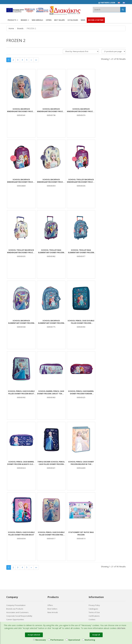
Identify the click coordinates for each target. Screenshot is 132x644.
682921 (78, 572)
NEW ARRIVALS (37, 20)
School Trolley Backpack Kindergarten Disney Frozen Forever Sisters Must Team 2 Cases (51, 181)
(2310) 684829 (57, 572)
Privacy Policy (94, 535)
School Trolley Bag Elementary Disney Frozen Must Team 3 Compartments (111, 181)
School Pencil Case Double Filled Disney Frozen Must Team (21, 322)
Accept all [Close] (96, 635)
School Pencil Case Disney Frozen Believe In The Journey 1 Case (51, 392)
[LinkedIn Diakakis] (97, 568)
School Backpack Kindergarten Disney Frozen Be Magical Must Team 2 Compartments (51, 110)
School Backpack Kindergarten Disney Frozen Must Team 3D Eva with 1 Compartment (21, 110)
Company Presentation (16, 535)
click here (121, 628)
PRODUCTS (13, 20)
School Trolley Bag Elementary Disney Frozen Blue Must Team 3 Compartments (21, 251)
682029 (69, 572)
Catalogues (73, 20)
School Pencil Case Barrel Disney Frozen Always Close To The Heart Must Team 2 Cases (111, 322)
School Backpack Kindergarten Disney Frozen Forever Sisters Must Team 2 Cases (111, 110)
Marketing (89, 640)
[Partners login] (108, 3)
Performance (56, 640)
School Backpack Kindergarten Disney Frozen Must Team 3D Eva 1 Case (81, 110)
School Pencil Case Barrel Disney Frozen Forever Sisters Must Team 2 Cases (81, 322)
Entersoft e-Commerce (56, 588)
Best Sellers (60, 20)
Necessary (39, 640)
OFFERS (49, 20)
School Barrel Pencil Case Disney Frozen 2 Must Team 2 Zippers (51, 322)
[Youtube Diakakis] (103, 568)
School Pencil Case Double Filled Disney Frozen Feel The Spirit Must (111, 392)
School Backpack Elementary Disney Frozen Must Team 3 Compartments (51, 251)
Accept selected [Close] (34, 635)
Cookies (92, 549)
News (83, 20)
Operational (73, 640)
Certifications (94, 545)
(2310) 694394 (56, 576)
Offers (50, 535)
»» (36, 60)
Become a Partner (96, 20)
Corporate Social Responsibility (19, 545)
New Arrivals (53, 542)
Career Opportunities (15, 549)
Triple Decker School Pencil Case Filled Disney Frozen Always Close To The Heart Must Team (21, 392)
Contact (9, 556)
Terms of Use (94, 542)
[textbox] (106, 10)
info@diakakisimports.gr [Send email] (60, 579)
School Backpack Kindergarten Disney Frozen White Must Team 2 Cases (21, 181)
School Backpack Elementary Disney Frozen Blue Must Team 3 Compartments (81, 251)
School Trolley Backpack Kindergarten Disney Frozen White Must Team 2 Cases (81, 181)
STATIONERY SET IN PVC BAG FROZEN (21, 463)
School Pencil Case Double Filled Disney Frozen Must (81, 392)
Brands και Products (15, 538)
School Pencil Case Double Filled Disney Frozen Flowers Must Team (111, 251)
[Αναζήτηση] (123, 10)
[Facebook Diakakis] (92, 568)
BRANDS (25, 20)
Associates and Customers (17, 542)
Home (11, 28)
